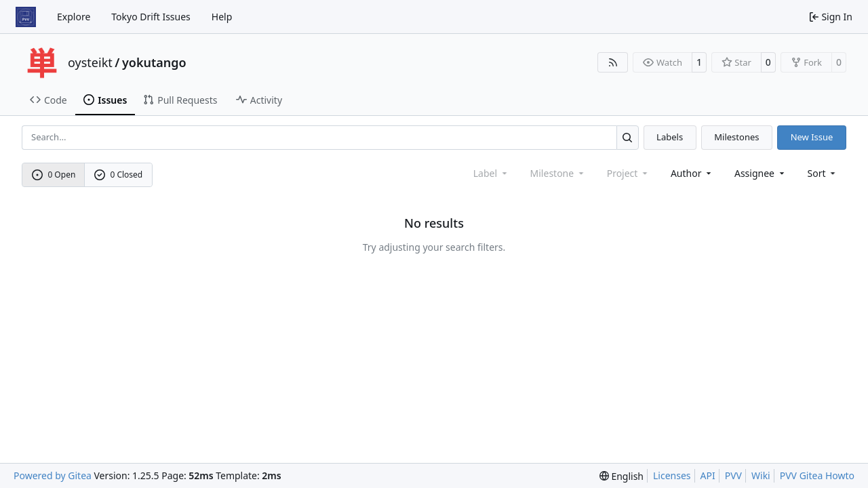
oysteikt (90, 62)
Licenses (672, 475)
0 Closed (119, 175)
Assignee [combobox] (761, 173)
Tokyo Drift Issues (151, 17)
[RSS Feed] (613, 62)
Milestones (736, 137)
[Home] (26, 17)
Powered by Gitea (53, 475)
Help (222, 17)
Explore (74, 17)
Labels (670, 137)
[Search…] (628, 137)
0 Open (54, 175)
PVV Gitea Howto (817, 475)
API (708, 475)
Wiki (761, 475)
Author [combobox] (692, 173)
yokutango (154, 62)
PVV (733, 475)
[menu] (823, 173)
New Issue (812, 137)
